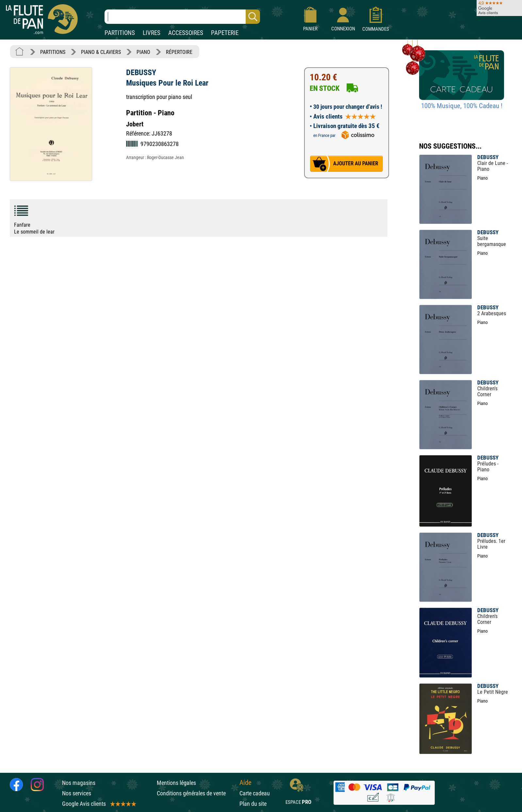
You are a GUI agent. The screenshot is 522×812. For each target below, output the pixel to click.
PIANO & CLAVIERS (101, 52)
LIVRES (152, 33)
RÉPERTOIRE (179, 52)
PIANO (143, 52)
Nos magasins (79, 783)
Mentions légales (176, 783)
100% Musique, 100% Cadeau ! (462, 106)
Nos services (77, 793)
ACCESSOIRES (186, 33)
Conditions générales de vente (196, 793)
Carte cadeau (255, 793)
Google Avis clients (99, 804)
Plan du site (253, 804)
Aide (245, 783)
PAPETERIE (225, 33)
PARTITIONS (120, 33)
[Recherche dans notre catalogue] (182, 17)
